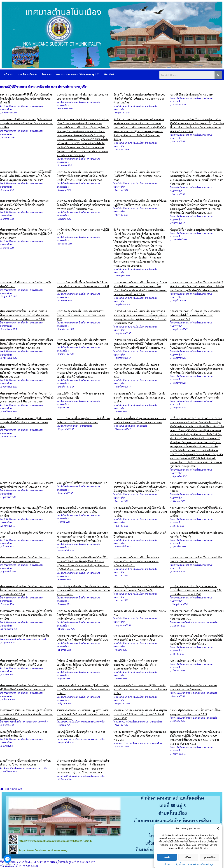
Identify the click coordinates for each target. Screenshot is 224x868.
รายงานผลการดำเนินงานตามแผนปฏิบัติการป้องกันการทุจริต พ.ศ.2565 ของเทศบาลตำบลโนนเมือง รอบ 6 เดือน (140, 689)
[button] (218, 834)
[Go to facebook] (7, 859)
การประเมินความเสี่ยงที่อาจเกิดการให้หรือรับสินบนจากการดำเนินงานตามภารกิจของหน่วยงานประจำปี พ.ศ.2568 (83, 286)
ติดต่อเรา (47, 75)
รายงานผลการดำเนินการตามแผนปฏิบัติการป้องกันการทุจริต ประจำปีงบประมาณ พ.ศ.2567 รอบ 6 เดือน (26, 422)
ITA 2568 (109, 75)
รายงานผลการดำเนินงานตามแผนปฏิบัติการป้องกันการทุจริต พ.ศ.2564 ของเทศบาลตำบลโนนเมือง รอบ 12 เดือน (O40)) (27, 714)
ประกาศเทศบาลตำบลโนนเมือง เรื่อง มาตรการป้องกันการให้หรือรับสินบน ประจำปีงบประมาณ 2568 (81, 315)
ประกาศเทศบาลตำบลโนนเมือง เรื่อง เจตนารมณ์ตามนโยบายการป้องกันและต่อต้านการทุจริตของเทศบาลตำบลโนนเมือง (83, 590)
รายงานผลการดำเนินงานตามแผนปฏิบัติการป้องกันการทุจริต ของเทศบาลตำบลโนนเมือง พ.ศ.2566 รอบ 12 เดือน (27, 512)
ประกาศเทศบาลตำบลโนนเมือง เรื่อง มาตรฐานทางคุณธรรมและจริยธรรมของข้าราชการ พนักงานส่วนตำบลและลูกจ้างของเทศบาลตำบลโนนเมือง (82, 537)
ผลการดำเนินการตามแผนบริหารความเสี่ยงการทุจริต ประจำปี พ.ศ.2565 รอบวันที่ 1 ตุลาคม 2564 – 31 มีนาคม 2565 (140, 714)
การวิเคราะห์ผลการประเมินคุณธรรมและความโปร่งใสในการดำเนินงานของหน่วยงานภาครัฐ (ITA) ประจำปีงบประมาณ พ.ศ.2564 (196, 590)
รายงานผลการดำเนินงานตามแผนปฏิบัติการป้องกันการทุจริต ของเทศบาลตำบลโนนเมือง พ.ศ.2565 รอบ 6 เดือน (83, 689)
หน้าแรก (9, 75)
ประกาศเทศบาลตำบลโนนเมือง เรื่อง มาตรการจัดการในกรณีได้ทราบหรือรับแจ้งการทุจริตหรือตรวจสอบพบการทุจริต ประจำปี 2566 (27, 590)
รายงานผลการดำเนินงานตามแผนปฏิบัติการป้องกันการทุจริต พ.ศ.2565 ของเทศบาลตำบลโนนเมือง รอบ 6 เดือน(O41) (83, 714)
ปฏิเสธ (188, 863)
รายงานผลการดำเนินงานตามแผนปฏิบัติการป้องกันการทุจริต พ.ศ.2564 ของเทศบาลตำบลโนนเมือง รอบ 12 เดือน (27, 615)
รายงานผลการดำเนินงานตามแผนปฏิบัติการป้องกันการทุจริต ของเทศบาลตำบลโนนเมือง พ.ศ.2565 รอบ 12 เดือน (140, 512)
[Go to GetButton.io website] (7, 865)
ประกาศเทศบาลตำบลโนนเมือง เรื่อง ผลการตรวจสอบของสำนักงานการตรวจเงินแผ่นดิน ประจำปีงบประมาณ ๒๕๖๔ (197, 615)
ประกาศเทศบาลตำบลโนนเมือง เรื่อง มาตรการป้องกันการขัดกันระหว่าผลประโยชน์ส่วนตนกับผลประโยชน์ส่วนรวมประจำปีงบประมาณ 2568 (25, 315)
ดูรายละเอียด (209, 863)
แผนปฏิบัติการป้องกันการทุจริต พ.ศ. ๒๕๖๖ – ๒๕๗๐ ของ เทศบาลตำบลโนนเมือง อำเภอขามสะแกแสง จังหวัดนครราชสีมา (137, 665)
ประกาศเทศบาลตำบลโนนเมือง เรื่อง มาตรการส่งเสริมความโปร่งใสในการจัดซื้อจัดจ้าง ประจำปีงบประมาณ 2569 (25, 205)
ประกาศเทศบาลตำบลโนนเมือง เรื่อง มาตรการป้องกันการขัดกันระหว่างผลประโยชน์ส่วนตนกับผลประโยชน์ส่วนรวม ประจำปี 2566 (82, 615)
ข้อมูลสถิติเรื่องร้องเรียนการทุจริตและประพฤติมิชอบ (197, 230)
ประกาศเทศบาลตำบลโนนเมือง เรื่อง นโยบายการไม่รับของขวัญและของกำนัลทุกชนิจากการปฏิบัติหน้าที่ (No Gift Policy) (26, 234)
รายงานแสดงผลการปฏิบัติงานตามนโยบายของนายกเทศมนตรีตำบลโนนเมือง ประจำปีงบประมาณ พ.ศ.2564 (140, 736)
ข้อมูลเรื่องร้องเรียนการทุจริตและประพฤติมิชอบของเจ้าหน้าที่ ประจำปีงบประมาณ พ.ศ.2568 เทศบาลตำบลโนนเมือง (140, 98)
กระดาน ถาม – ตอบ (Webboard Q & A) (78, 75)
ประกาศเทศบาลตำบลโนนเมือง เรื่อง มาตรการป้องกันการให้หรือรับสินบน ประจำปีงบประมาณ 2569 (138, 176)
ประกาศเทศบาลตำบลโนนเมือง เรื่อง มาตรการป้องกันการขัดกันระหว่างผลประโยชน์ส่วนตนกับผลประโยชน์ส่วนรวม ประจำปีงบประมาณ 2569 (82, 176)
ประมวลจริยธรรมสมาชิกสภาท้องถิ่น (189, 661)
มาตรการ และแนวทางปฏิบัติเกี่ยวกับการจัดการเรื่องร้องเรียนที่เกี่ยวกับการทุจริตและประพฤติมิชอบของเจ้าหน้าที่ (26, 98)
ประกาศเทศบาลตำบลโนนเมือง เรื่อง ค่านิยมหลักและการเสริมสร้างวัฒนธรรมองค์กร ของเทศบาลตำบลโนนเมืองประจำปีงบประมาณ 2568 (197, 344)
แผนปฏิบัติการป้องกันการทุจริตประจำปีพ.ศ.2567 (82, 483)
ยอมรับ (167, 863)
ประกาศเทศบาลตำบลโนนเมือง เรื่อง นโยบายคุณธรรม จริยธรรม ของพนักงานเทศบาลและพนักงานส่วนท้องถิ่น (136, 561)
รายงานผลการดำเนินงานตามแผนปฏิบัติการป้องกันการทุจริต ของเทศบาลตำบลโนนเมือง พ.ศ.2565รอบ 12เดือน (197, 487)
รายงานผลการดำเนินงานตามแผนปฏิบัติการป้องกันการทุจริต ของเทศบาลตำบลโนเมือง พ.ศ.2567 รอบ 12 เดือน (140, 397)
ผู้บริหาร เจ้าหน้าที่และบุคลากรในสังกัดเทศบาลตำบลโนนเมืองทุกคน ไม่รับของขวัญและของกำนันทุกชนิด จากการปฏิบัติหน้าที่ (83, 665)
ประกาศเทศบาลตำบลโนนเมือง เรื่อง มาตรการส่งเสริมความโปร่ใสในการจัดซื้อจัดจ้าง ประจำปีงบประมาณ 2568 (195, 315)
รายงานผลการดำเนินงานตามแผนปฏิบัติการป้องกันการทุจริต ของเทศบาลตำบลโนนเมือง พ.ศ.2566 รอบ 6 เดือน (197, 512)
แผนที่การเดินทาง (27, 75)
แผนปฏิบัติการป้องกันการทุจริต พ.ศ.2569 (191, 94)
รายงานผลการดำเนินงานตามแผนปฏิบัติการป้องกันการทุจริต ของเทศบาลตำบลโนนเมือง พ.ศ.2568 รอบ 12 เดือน (27, 123)
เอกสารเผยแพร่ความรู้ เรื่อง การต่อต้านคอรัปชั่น (24, 636)
